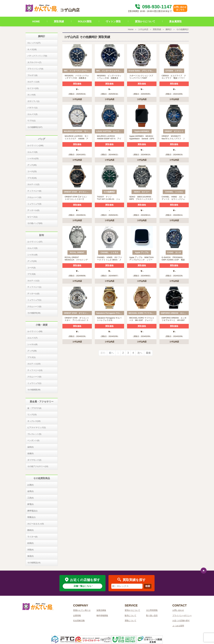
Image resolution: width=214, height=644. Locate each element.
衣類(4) (30, 550)
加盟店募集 (101, 610)
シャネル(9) (32, 255)
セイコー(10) (33, 88)
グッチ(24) (32, 261)
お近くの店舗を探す (181, 621)
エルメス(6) (32, 152)
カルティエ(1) (33, 281)
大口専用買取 (152, 610)
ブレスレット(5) (34, 434)
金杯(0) (30, 447)
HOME (36, 22)
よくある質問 (178, 626)
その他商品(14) (34, 563)
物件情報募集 (102, 615)
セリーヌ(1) (32, 217)
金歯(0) (30, 453)
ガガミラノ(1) (33, 101)
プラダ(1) (31, 357)
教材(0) (30, 530)
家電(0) (30, 504)
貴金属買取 (175, 22)
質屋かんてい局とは (82, 610)
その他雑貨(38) (34, 390)
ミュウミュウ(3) (34, 204)
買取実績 (59, 22)
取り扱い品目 (152, 615)
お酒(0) (30, 485)
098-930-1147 (153, 7)
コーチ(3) (31, 268)
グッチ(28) (32, 351)
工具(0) (30, 498)
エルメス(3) (32, 114)
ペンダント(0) (33, 440)
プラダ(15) (32, 178)
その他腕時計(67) (35, 127)
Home (131, 29)
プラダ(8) (31, 274)
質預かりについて (145, 22)
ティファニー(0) (34, 191)
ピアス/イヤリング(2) (37, 427)
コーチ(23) (32, 171)
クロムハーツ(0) (34, 197)
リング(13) (32, 415)
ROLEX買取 (85, 22)
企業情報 (77, 615)
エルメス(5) (32, 248)
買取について (130, 621)
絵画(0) (30, 543)
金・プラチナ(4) (34, 408)
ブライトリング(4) (35, 69)
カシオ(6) (31, 95)
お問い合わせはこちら (180, 8)
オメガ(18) (32, 49)
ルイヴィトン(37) (35, 242)
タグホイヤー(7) (34, 62)
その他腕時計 (182, 29)
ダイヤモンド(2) (34, 460)
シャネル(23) (33, 158)
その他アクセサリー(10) (38, 466)
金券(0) (30, 491)
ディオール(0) (33, 210)
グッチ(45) (32, 165)
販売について (130, 615)
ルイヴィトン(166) (35, 145)
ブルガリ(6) (32, 75)
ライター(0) (32, 537)
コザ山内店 (143, 29)
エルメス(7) (32, 338)
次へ (140, 353)
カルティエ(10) (34, 364)
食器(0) (30, 556)
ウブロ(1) (31, 121)
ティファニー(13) (35, 370)
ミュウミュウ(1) (34, 300)
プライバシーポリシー (182, 615)
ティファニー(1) (34, 287)
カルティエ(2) (33, 184)
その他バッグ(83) (35, 223)
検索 (148, 586)
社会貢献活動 (79, 621)
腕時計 (169, 29)
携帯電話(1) (32, 511)
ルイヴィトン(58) (35, 331)
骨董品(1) (31, 517)
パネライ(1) (32, 108)
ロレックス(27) (34, 43)
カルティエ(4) (33, 82)
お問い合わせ (178, 610)
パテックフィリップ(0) (37, 56)
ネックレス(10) (34, 421)
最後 (148, 353)
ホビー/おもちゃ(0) (36, 524)
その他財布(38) (34, 313)
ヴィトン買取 (113, 22)
